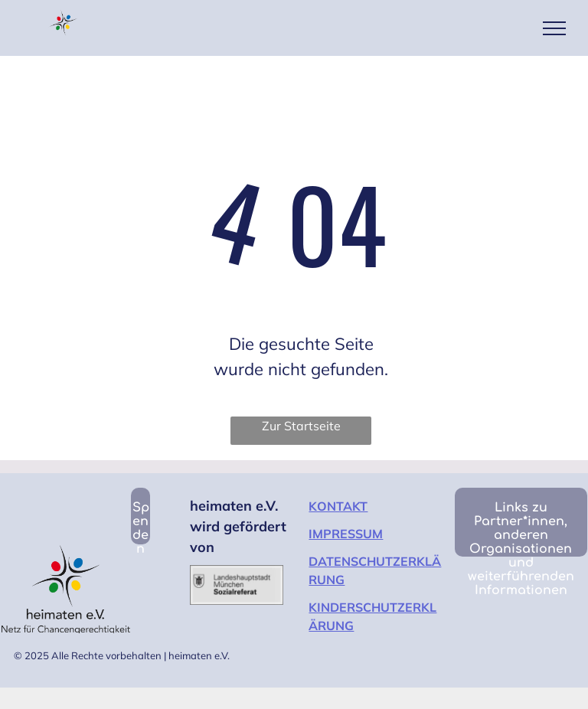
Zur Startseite (301, 426)
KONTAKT (338, 506)
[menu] (554, 28)
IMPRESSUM (346, 534)
